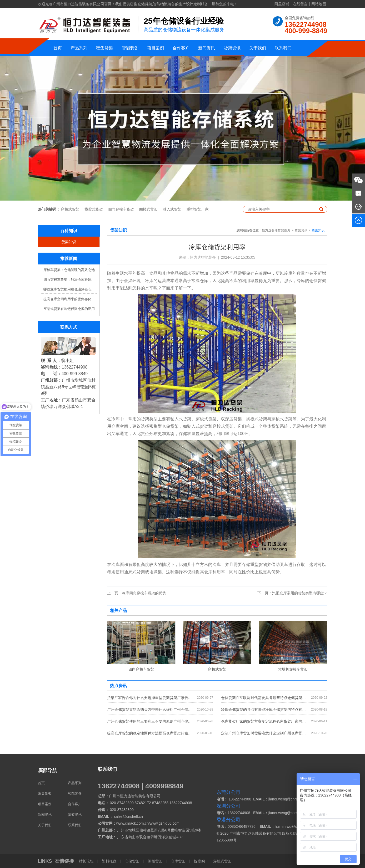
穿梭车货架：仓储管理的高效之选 (69, 270)
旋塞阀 (199, 861)
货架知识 (69, 242)
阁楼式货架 (148, 209)
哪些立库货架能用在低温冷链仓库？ (70, 289)
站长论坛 (87, 861)
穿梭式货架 (70, 209)
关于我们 (258, 48)
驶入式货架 (172, 209)
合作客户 (181, 48)
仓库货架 (178, 861)
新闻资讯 (207, 48)
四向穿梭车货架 (121, 209)
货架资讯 (232, 48)
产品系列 (79, 48)
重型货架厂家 (198, 209)
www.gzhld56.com (165, 823)
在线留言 (300, 4)
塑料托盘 (109, 861)
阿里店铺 (282, 4)
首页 (58, 48)
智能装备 (130, 48)
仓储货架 (132, 861)
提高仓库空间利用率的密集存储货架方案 (70, 299)
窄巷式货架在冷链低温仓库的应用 (69, 309)
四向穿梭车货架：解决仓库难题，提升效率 (70, 280)
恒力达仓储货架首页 (276, 230)
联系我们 (283, 48)
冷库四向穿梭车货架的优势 (137, 593)
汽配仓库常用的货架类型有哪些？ (292, 593)
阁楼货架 (155, 861)
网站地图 (319, 4)
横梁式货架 (94, 209)
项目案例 (156, 48)
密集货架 (104, 48)
